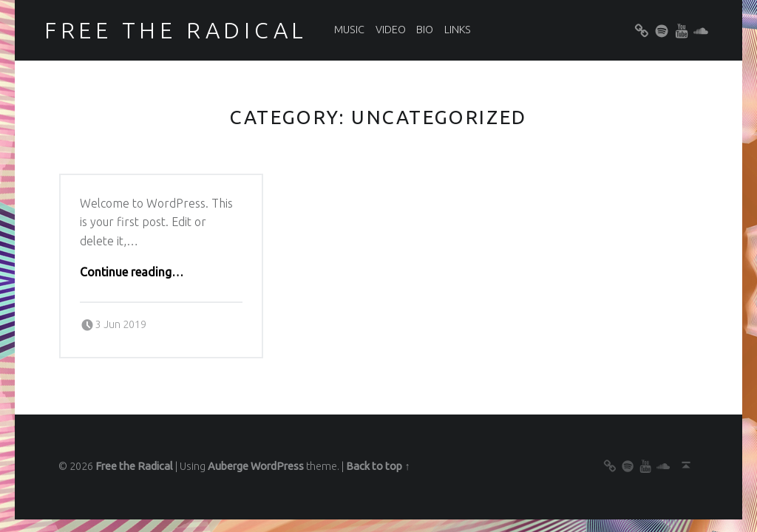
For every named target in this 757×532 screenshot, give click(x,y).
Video (391, 30)
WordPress (277, 466)
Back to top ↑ (378, 466)
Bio (425, 30)
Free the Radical (176, 30)
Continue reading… (132, 272)
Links (458, 30)
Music (349, 30)
